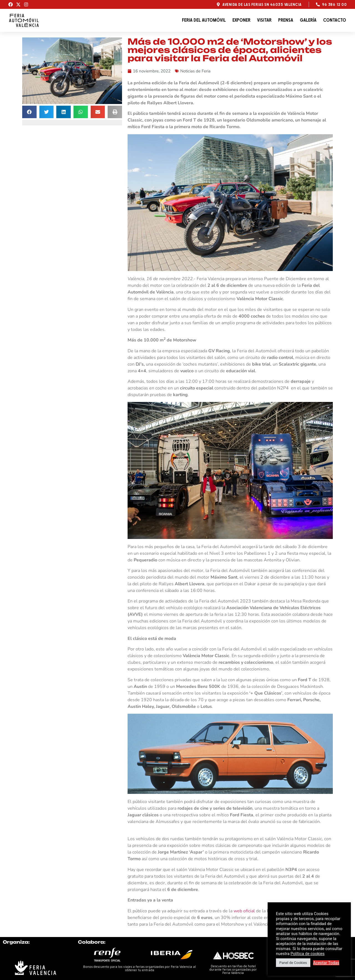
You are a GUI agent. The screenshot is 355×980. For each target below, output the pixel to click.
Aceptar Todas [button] (326, 963)
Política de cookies (308, 954)
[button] (29, 112)
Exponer (241, 20)
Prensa (286, 20)
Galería (308, 20)
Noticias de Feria (195, 71)
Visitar (264, 20)
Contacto (335, 20)
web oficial (244, 911)
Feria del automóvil (204, 20)
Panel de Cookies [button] (293, 963)
